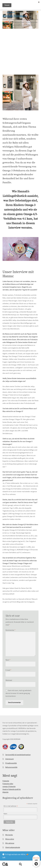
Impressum (10, 759)
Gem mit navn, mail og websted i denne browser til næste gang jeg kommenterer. (19, 693)
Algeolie (5, 792)
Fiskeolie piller (8, 784)
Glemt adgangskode (13, 847)
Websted (9, 680)
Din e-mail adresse (11, 806)
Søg (20, 864)
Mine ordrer (10, 839)
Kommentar (10, 630)
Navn (8, 660)
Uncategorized (11, 12)
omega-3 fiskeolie (9, 787)
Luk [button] (4, 857)
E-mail (8, 670)
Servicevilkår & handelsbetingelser (18, 755)
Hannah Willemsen (15, 16)
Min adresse (10, 843)
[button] (4, 864)
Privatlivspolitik (11, 763)
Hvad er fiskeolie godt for (12, 789)
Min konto (9, 835)
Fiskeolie (6, 781)
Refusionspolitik (11, 767)
